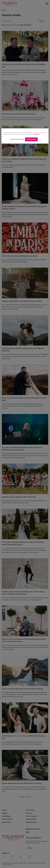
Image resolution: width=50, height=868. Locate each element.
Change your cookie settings (17, 139)
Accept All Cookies (31, 139)
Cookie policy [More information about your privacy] (37, 134)
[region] (25, 136)
